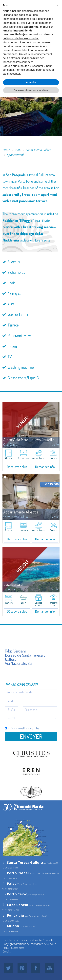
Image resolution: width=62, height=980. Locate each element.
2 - (23, 862)
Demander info (45, 467)
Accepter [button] (31, 82)
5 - (15, 894)
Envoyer (31, 736)
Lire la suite (43, 240)
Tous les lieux (10, 940)
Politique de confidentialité (31, 944)
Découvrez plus (17, 467)
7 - (15, 905)
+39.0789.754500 (24, 685)
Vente (18, 150)
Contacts (48, 940)
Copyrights (9, 944)
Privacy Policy (33, 728)
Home (6, 150)
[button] (58, 5)
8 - (13, 915)
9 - (11, 926)
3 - (16, 873)
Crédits (7, 952)
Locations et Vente (31, 940)
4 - (10, 884)
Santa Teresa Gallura (38, 150)
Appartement (15, 155)
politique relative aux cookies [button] (21, 38)
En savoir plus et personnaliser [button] (31, 90)
